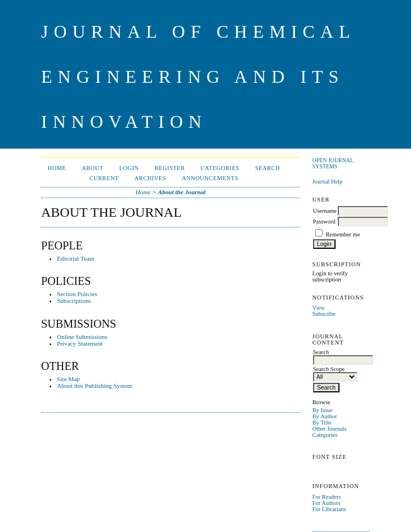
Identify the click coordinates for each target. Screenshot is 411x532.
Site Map (68, 379)
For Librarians (329, 509)
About (92, 168)
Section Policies (77, 294)
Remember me (343, 234)
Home (57, 168)
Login (129, 168)
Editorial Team (75, 258)
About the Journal (182, 192)
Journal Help (327, 182)
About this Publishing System (94, 386)
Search (267, 168)
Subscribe (324, 314)
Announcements (210, 178)
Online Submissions (82, 337)
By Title (322, 423)
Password (324, 222)
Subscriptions (74, 301)
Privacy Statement (80, 343)
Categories (325, 435)
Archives (150, 178)
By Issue (323, 410)
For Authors (327, 503)
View (319, 308)
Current (104, 178)
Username (325, 211)
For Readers (327, 497)
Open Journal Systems (333, 163)
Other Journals (330, 429)
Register (170, 168)
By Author (325, 416)
